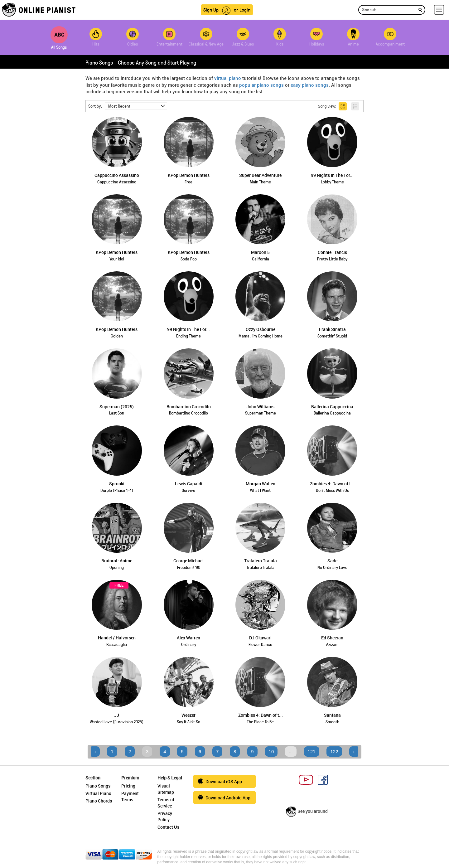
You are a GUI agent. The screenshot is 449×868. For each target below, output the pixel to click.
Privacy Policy (165, 816)
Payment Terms (130, 796)
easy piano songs (310, 85)
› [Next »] (354, 752)
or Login (242, 10)
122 (334, 752)
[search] (420, 10)
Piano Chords (99, 801)
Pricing (128, 786)
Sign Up (211, 10)
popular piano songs (261, 85)
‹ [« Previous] (95, 752)
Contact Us (168, 827)
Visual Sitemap (166, 789)
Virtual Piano (98, 793)
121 (312, 752)
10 (271, 752)
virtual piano (228, 78)
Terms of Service (166, 803)
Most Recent (137, 106)
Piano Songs (98, 786)
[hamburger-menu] (439, 10)
